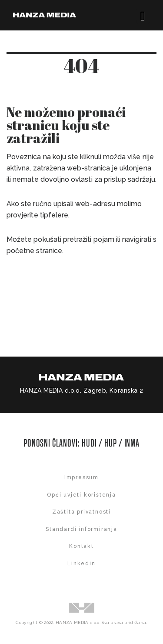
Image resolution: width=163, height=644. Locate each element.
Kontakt (81, 546)
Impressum (81, 477)
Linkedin (81, 564)
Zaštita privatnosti (81, 512)
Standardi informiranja (81, 529)
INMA (132, 443)
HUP (111, 443)
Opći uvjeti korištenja (81, 495)
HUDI (90, 443)
